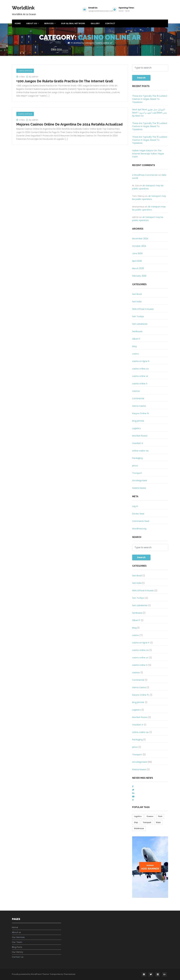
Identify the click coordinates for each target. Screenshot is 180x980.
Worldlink (23, 8)
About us (16, 932)
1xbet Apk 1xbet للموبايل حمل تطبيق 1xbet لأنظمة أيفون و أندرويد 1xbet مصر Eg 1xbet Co (150, 113)
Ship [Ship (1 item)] (136, 822)
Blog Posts (17, 947)
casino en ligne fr (141, 361)
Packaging (137, 458)
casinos (136, 391)
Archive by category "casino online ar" (93, 43)
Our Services (18, 937)
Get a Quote (156, 9)
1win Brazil (137, 294)
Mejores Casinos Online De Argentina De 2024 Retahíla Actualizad (69, 124)
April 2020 (137, 261)
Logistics (136, 428)
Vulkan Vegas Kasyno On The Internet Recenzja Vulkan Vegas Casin (148, 154)
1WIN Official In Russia (143, 309)
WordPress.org (139, 529)
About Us (32, 23)
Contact (110, 23)
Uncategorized (140, 481)
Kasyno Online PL (141, 413)
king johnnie (138, 421)
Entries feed (138, 514)
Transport (137, 473)
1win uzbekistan (140, 324)
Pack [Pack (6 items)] (160, 816)
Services (50, 23)
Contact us (18, 957)
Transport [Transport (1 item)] (147, 822)
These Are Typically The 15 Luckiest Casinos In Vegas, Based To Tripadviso (150, 99)
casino (135, 354)
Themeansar (70, 974)
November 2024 (140, 239)
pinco (135, 466)
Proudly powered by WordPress (27, 974)
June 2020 (137, 253)
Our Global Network (73, 23)
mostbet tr (138, 443)
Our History (18, 952)
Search (141, 78)
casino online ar (25, 71)
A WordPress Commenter (145, 175)
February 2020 (139, 276)
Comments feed (141, 521)
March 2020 (138, 268)
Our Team (17, 942)
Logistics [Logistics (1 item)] (138, 816)
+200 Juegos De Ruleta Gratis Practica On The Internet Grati (65, 81)
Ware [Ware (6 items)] (158, 822)
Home (18, 23)
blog (134, 346)
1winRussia (137, 331)
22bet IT (136, 339)
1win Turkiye (138, 316)
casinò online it (140, 384)
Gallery (95, 23)
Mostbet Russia (140, 436)
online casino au (140, 451)
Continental (138, 398)
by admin (34, 77)
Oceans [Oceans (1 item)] (150, 816)
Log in (135, 506)
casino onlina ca (140, 369)
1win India (137, 302)
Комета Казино (139, 488)
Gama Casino (139, 406)
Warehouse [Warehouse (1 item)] (139, 828)
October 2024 (139, 246)
